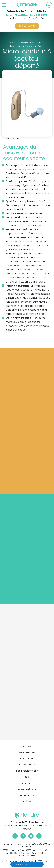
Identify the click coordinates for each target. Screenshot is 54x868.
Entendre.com (27, 796)
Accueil (27, 746)
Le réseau (27, 802)
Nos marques (27, 759)
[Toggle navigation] (4, 5)
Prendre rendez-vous (22, 864)
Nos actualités (27, 765)
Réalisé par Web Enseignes (13, 861)
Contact (27, 783)
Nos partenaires (27, 753)
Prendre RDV (27, 26)
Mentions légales (27, 789)
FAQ (27, 777)
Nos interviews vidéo (27, 771)
